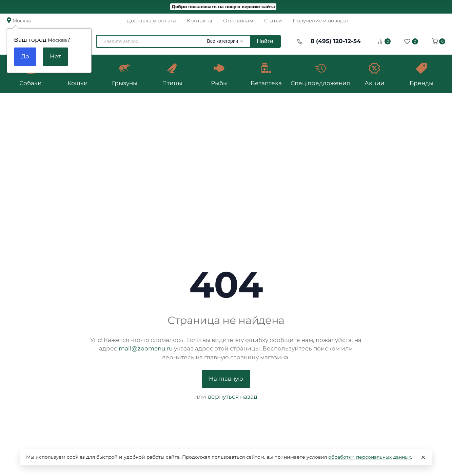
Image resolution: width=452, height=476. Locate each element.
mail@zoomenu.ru (146, 348)
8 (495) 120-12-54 (336, 41)
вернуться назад (233, 397)
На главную (226, 379)
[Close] (423, 457)
